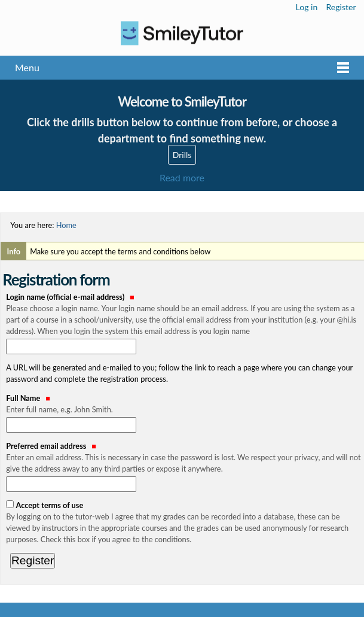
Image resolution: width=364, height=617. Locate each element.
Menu (27, 67)
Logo (182, 33)
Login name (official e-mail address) (184, 315)
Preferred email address (184, 458)
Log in (307, 7)
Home (66, 225)
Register (341, 7)
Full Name (184, 404)
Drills (182, 155)
